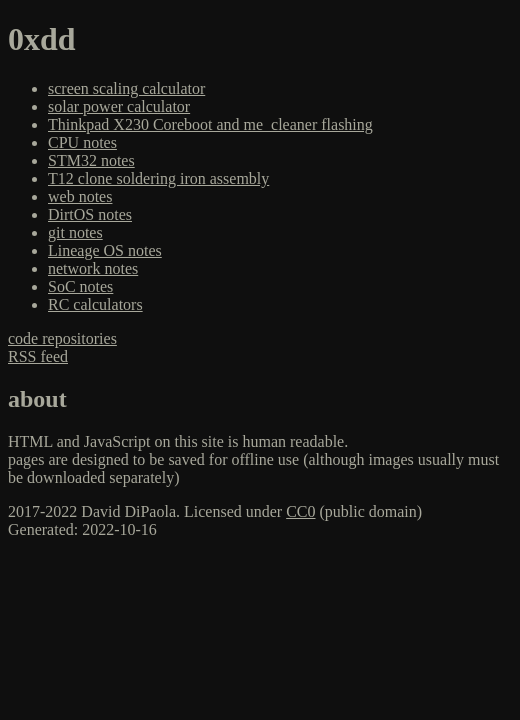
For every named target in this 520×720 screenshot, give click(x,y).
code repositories (62, 338)
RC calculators (95, 304)
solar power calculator (119, 106)
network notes (93, 268)
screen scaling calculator (126, 88)
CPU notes (82, 142)
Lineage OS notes (105, 250)
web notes (80, 196)
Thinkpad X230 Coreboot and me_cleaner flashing (210, 124)
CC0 (300, 511)
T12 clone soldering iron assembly (158, 178)
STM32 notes (91, 160)
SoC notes (80, 286)
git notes (75, 232)
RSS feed (38, 356)
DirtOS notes (90, 214)
